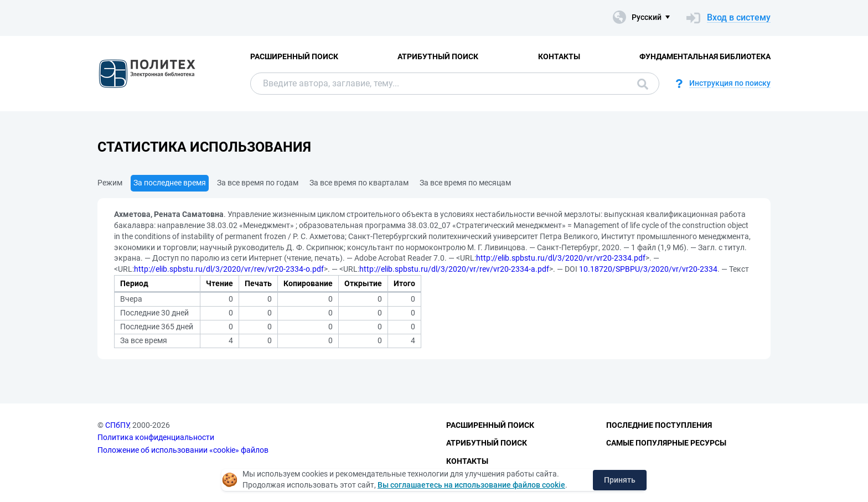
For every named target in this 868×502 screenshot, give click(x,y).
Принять (620, 480)
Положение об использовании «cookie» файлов (183, 450)
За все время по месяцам (465, 183)
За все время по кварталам (359, 183)
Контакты (559, 56)
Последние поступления (659, 425)
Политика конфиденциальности (156, 437)
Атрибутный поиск (438, 56)
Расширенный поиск (294, 56)
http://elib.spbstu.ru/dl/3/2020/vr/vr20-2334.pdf (561, 258)
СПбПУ (117, 425)
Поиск (643, 84)
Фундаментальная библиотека (705, 56)
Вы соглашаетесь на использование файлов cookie (471, 485)
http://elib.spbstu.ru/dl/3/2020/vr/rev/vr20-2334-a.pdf (454, 269)
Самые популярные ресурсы (666, 443)
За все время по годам (258, 183)
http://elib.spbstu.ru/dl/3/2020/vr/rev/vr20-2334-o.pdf (229, 269)
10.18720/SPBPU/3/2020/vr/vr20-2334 (648, 269)
